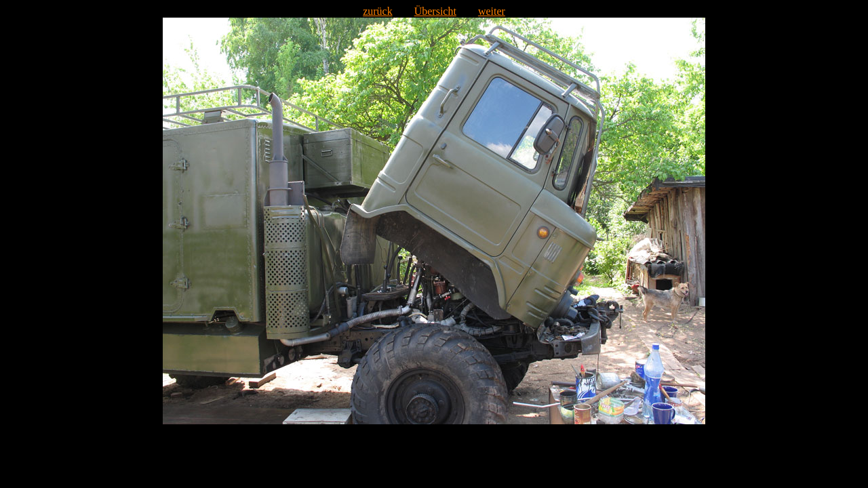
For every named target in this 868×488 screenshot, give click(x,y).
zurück (378, 11)
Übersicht (435, 11)
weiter (492, 11)
